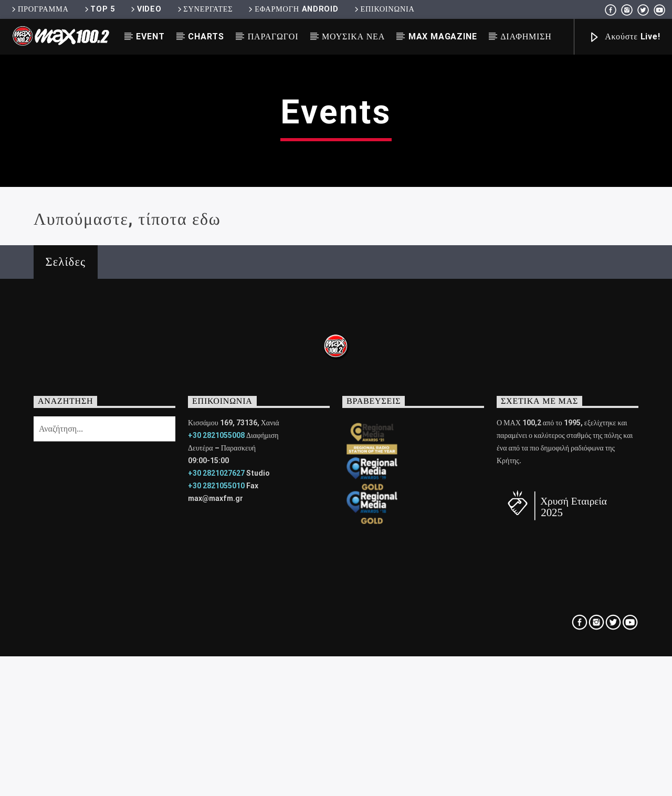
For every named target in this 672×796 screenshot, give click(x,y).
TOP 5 (99, 9)
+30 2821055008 (216, 648)
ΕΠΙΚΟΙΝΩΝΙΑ (384, 9)
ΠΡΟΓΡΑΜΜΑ (39, 9)
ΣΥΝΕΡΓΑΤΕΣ (204, 9)
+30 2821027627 (216, 686)
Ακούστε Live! (624, 38)
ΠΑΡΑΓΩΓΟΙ (273, 36)
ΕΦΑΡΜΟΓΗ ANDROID (292, 9)
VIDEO (145, 9)
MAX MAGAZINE (443, 36)
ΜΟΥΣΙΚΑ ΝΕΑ (353, 36)
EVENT (150, 36)
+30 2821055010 (216, 699)
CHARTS (206, 36)
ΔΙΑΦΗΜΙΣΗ (526, 36)
